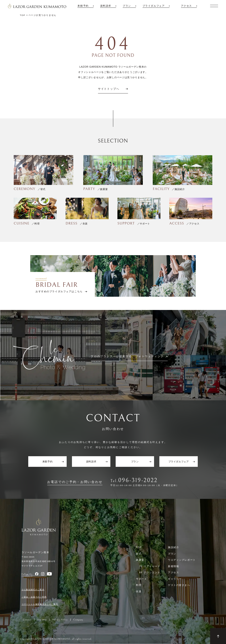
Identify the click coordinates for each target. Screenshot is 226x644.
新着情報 (173, 566)
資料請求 (106, 6)
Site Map (42, 620)
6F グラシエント (150, 572)
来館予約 (83, 6)
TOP (139, 547)
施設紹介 (173, 547)
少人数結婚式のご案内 (33, 590)
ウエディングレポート (182, 560)
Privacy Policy (60, 620)
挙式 (139, 554)
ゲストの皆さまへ (179, 585)
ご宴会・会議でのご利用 (34, 597)
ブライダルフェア (154, 6)
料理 (139, 585)
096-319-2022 (138, 480)
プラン (127, 6)
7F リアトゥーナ (150, 566)
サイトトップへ (109, 89)
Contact (27, 620)
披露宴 (140, 560)
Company (78, 620)
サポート (141, 579)
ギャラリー (175, 579)
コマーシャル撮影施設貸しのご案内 (40, 604)
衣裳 (139, 591)
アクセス (186, 6)
